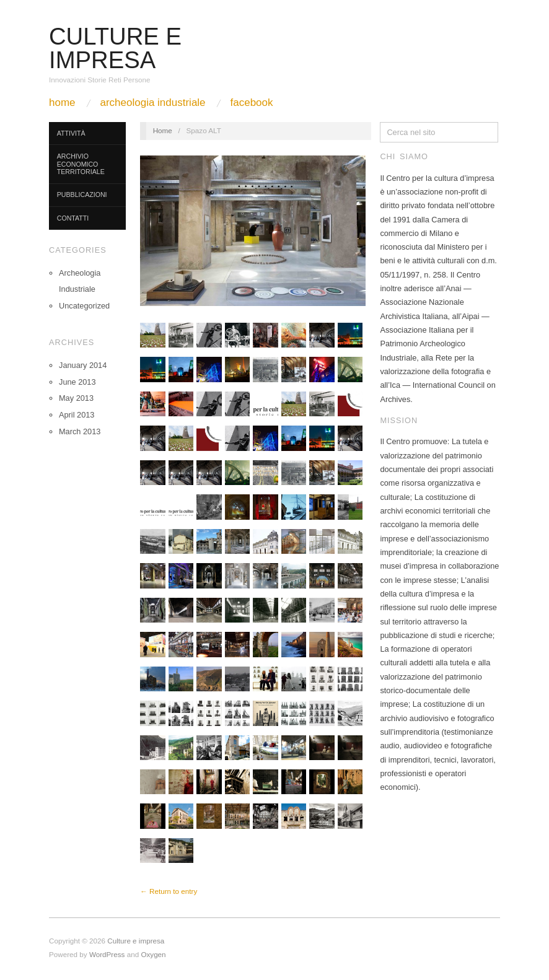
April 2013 (77, 415)
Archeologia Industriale (152, 103)
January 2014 (83, 365)
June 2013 (77, 382)
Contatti (73, 218)
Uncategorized (84, 306)
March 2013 (80, 431)
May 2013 (76, 398)
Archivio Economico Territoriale (81, 164)
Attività (71, 133)
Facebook (252, 103)
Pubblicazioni (82, 195)
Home (62, 103)
